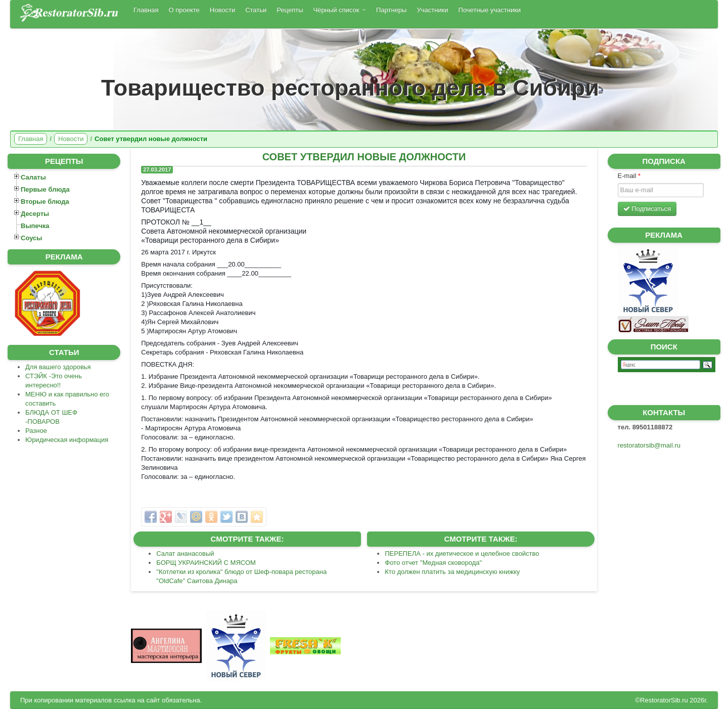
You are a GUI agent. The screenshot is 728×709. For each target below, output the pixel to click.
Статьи (256, 10)
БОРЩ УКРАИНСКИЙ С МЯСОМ (206, 563)
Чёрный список (339, 10)
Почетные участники (490, 10)
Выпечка (35, 226)
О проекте (184, 10)
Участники (432, 10)
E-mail (629, 176)
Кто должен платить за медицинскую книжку (452, 572)
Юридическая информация (67, 440)
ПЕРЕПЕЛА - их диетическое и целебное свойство (462, 553)
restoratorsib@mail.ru (649, 445)
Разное (36, 431)
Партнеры (391, 10)
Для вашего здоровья (58, 367)
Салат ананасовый (185, 553)
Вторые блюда (45, 202)
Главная (146, 10)
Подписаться (647, 209)
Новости (222, 10)
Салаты (33, 177)
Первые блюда (45, 189)
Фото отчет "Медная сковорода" (433, 563)
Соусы (31, 238)
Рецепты (290, 10)
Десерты (35, 214)
